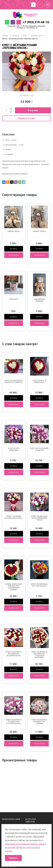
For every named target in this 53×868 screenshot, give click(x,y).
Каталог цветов (31, 820)
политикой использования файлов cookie (25, 844)
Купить (14, 249)
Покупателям (11, 819)
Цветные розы (37, 36)
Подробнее (14, 255)
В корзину (33, 110)
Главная (5, 36)
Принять (13, 858)
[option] (26, 71)
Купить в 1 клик (26, 118)
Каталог (16, 36)
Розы (25, 36)
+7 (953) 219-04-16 (36, 22)
